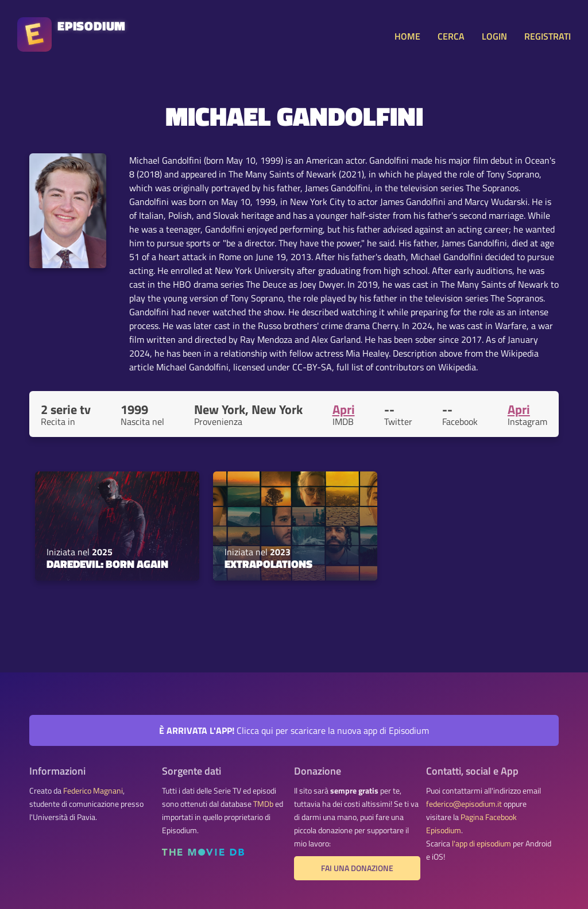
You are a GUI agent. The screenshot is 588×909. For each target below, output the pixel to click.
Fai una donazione (357, 868)
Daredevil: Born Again (107, 564)
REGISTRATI (548, 36)
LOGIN (494, 36)
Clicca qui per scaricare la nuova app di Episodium (294, 730)
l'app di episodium (481, 844)
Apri (344, 409)
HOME (407, 36)
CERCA (451, 36)
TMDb (263, 804)
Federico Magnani (93, 791)
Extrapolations (268, 564)
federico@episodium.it (464, 804)
